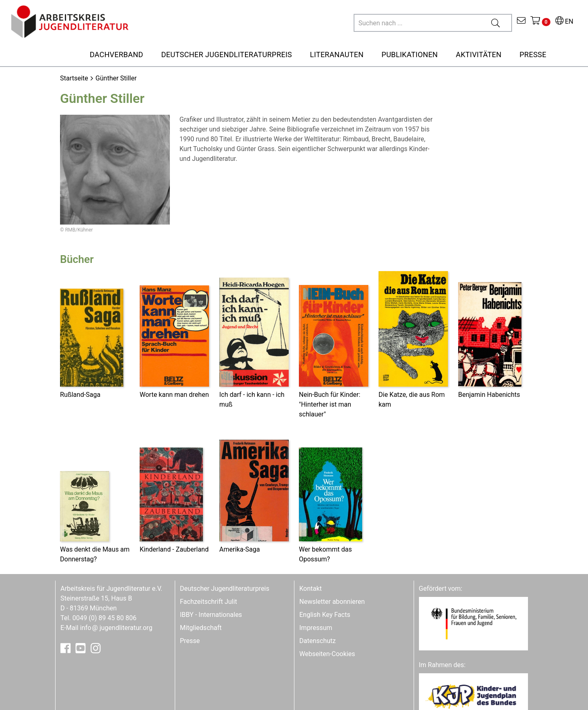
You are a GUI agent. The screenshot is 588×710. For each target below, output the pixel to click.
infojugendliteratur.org (116, 628)
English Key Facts (325, 615)
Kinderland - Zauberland (174, 549)
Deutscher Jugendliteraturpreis (225, 589)
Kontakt (311, 589)
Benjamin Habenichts (489, 395)
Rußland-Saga (80, 395)
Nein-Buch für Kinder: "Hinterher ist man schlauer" (330, 404)
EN (564, 21)
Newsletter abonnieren (332, 602)
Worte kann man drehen (174, 395)
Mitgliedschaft (201, 628)
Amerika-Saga (239, 549)
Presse (190, 641)
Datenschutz (317, 641)
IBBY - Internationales (211, 615)
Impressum (316, 628)
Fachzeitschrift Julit (209, 602)
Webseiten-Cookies (327, 654)
